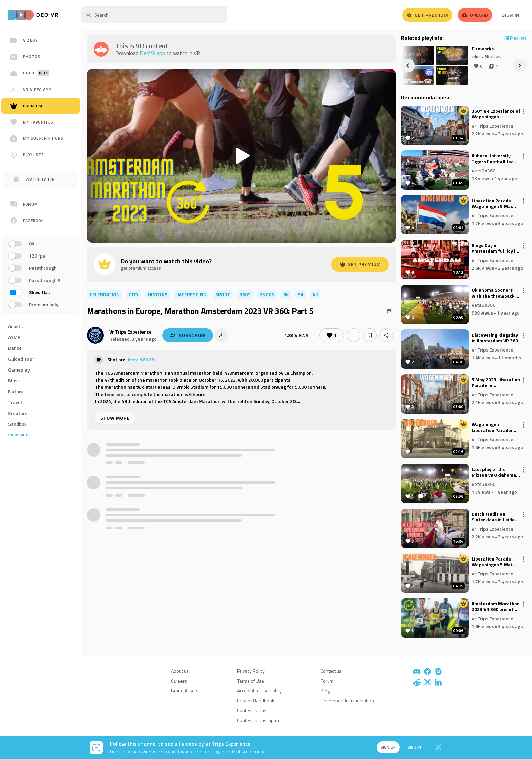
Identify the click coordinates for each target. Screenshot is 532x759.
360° (245, 294)
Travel (15, 402)
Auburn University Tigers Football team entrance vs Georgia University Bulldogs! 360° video (495, 159)
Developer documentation (347, 700)
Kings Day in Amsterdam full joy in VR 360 (495, 248)
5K (301, 294)
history (158, 294)
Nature (16, 391)
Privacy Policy (251, 671)
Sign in (414, 747)
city (134, 294)
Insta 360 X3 (141, 359)
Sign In (511, 15)
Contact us (331, 671)
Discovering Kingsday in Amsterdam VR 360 (495, 338)
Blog (325, 691)
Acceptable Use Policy (259, 691)
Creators (18, 413)
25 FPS (267, 294)
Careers (179, 681)
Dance (15, 348)
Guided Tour (21, 359)
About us (180, 671)
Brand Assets (185, 691)
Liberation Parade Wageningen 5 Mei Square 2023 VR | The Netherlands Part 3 (495, 562)
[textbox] (154, 15)
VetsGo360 (483, 170)
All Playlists (515, 38)
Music (14, 381)
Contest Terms (252, 710)
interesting (191, 294)
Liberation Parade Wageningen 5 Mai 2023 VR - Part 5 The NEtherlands (494, 204)
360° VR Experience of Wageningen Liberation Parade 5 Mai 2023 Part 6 (496, 114)
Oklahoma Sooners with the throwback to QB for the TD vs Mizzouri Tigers (496, 293)
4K (315, 294)
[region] (41, 254)
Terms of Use (251, 681)
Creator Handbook (256, 700)
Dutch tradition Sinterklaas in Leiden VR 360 (495, 517)
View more (20, 435)
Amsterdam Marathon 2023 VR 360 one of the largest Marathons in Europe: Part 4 (496, 607)
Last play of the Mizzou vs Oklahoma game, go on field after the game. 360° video (495, 472)
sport (223, 294)
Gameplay (19, 370)
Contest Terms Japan (258, 720)
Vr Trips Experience (130, 332)
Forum (327, 681)
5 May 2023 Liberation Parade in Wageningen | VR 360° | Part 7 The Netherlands (496, 383)
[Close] (438, 747)
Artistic (16, 326)
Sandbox (17, 424)
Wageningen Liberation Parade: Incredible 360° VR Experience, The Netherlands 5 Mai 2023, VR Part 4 (492, 428)
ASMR (14, 337)
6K (286, 294)
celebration (105, 294)
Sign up (387, 747)
